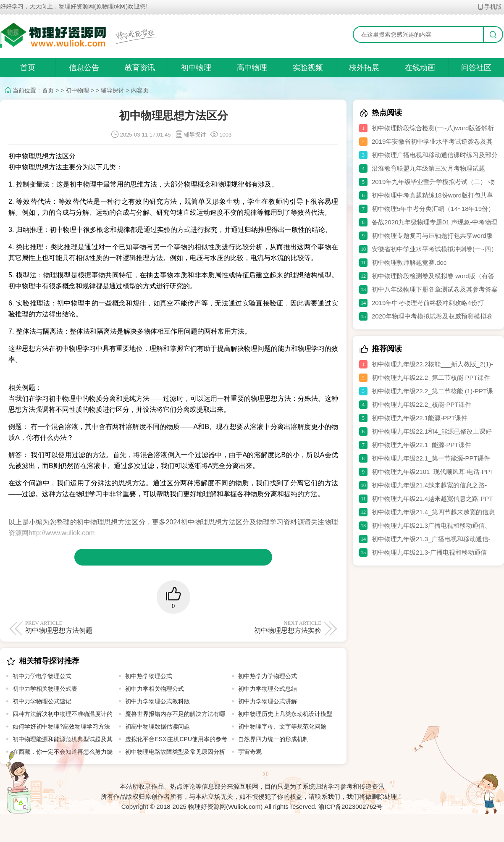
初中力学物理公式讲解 (268, 701)
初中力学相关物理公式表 (45, 689)
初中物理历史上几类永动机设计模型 (285, 714)
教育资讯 (140, 68)
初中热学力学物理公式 (268, 676)
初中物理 (196, 68)
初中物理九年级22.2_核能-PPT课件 (421, 404)
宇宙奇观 (250, 752)
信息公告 (84, 68)
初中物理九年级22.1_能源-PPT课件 (421, 445)
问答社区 (476, 68)
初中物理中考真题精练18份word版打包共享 (432, 195)
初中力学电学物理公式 (42, 676)
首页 (28, 68)
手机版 (490, 7)
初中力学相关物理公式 (155, 689)
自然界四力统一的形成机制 (273, 739)
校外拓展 (364, 68)
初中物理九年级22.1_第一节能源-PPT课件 (431, 458)
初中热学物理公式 (149, 676)
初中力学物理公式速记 (42, 701)
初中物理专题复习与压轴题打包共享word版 (432, 235)
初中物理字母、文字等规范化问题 (282, 726)
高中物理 (252, 68)
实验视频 (308, 68)
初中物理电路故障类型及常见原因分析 (175, 752)
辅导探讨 (113, 90)
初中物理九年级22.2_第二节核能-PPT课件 (431, 378)
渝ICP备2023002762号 (350, 806)
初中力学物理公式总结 (268, 689)
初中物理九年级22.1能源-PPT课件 (420, 418)
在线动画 (420, 68)
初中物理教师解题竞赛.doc (409, 262)
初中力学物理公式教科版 (157, 701)
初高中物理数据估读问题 (157, 726)
